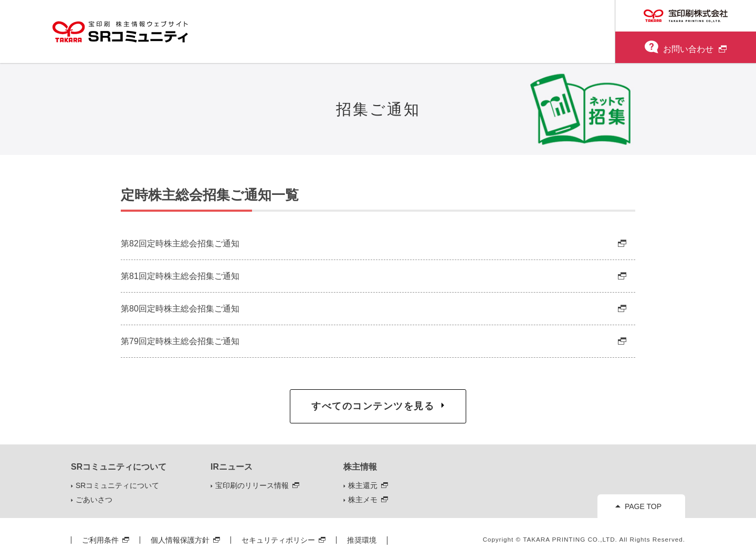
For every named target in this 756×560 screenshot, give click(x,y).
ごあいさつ (94, 500)
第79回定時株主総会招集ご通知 (180, 341)
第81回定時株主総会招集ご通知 (180, 276)
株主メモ (363, 500)
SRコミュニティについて (117, 485)
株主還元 (363, 485)
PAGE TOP (643, 506)
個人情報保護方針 (180, 540)
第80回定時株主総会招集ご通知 (180, 308)
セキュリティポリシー (278, 540)
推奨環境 (362, 540)
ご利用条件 (100, 540)
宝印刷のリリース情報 (252, 485)
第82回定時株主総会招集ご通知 (180, 243)
